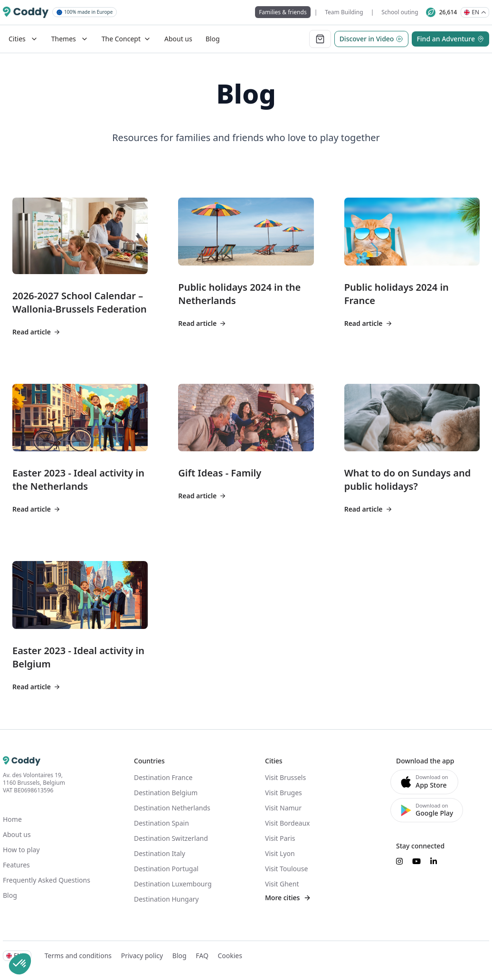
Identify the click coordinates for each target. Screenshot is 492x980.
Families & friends (283, 12)
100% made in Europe (85, 12)
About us (178, 39)
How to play (21, 850)
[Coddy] (26, 12)
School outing (400, 12)
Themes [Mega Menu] (70, 39)
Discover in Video (372, 39)
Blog (213, 39)
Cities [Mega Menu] (23, 39)
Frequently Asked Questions (47, 880)
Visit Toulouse (286, 869)
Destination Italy (160, 853)
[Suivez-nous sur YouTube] (416, 861)
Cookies (230, 956)
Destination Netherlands (172, 808)
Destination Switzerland (171, 838)
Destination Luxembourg (173, 884)
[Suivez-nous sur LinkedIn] (434, 861)
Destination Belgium (166, 793)
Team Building (344, 12)
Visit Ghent (282, 884)
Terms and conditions (78, 956)
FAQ (202, 956)
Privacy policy (142, 956)
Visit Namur (283, 808)
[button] (20, 964)
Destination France (163, 777)
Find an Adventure (450, 39)
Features (16, 865)
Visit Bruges (284, 793)
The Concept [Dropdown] (126, 39)
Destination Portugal (166, 869)
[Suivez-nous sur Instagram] (399, 861)
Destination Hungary (166, 899)
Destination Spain (161, 823)
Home (12, 819)
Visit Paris (280, 838)
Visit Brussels (285, 777)
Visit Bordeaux (288, 823)
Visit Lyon (280, 853)
